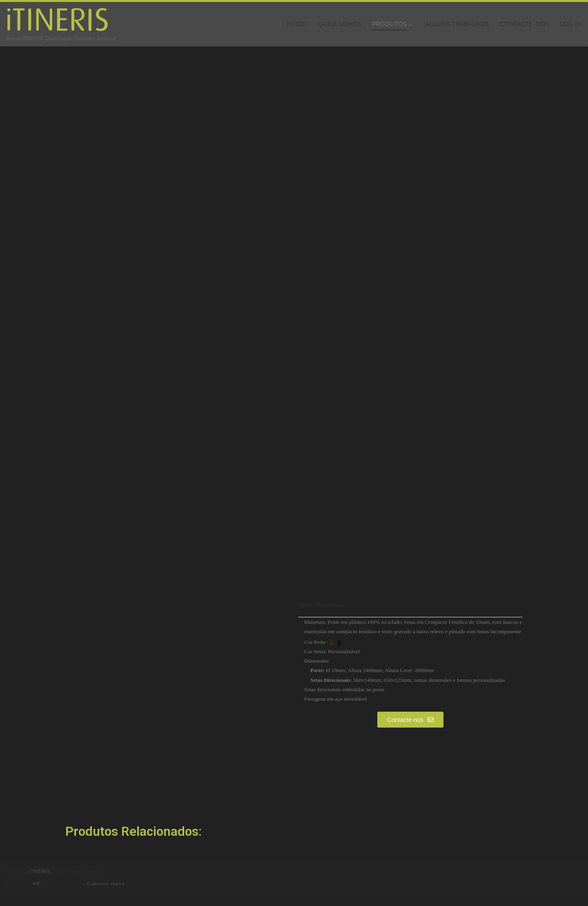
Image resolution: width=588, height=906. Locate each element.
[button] (410, 720)
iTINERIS (39, 871)
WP (37, 884)
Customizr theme (106, 884)
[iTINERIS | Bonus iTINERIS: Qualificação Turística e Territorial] (57, 17)
